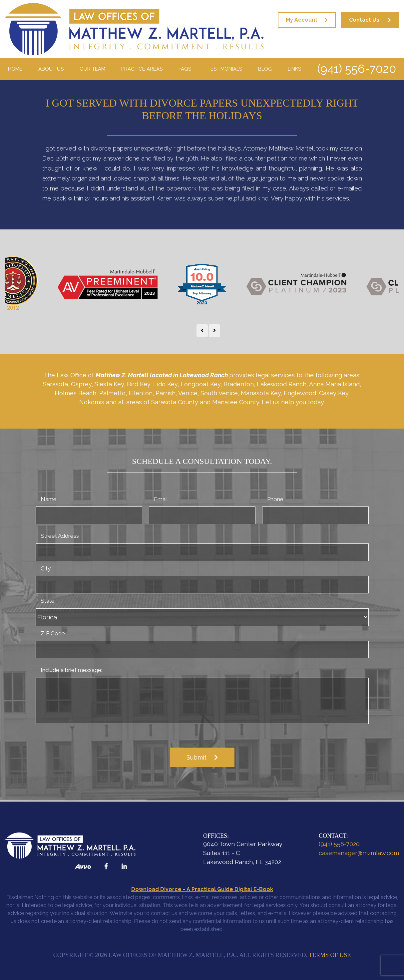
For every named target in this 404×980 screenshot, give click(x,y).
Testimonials (225, 69)
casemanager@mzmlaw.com (359, 853)
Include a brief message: (71, 670)
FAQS (185, 69)
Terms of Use (330, 955)
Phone (275, 499)
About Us (51, 69)
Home (15, 69)
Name (49, 499)
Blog (265, 69)
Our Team (92, 69)
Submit (197, 757)
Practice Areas (142, 69)
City (46, 568)
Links (294, 69)
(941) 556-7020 (357, 69)
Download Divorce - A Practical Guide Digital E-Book (202, 889)
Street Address (60, 536)
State (48, 601)
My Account (302, 20)
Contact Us (364, 20)
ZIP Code (53, 633)
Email (161, 499)
